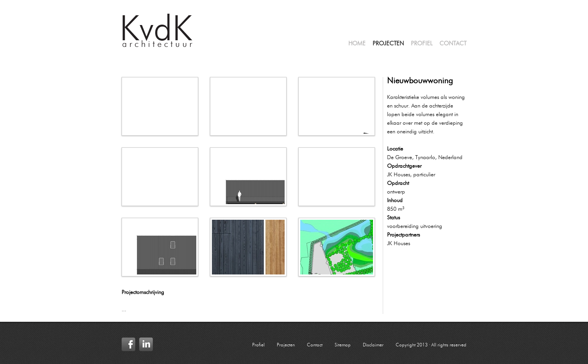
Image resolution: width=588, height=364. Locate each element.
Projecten (388, 44)
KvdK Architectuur (158, 30)
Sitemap (343, 345)
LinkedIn (146, 344)
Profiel (422, 44)
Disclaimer (373, 345)
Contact (453, 44)
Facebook (128, 344)
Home (357, 44)
